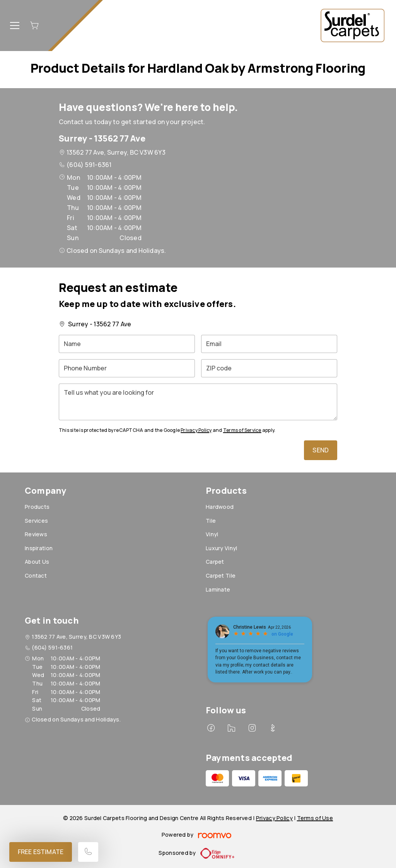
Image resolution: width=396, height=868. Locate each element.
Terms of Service (242, 430)
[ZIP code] (269, 368)
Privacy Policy (196, 430)
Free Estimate (41, 852)
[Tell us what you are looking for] (198, 402)
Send (321, 450)
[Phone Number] (127, 368)
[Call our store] (88, 852)
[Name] (127, 344)
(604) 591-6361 (89, 165)
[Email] (269, 344)
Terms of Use (315, 818)
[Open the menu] (15, 26)
